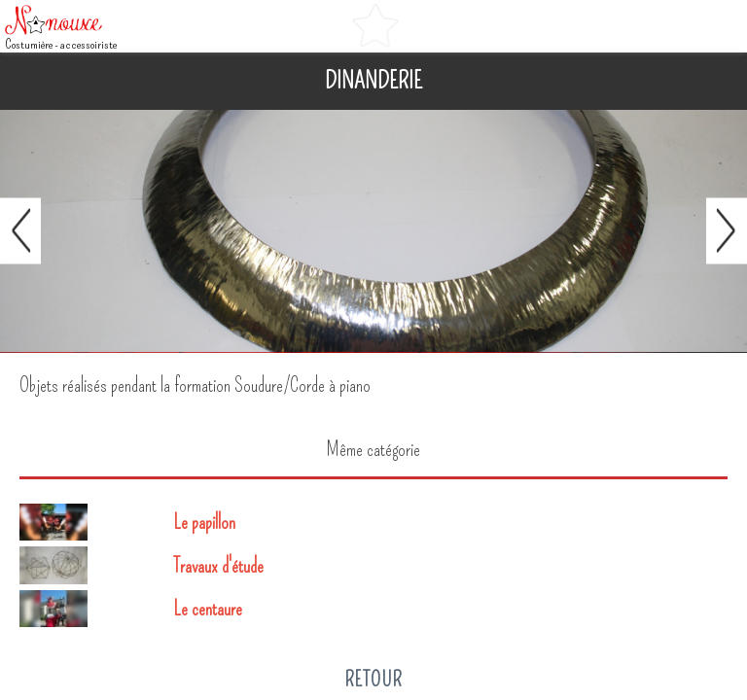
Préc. (20, 231)
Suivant (727, 231)
